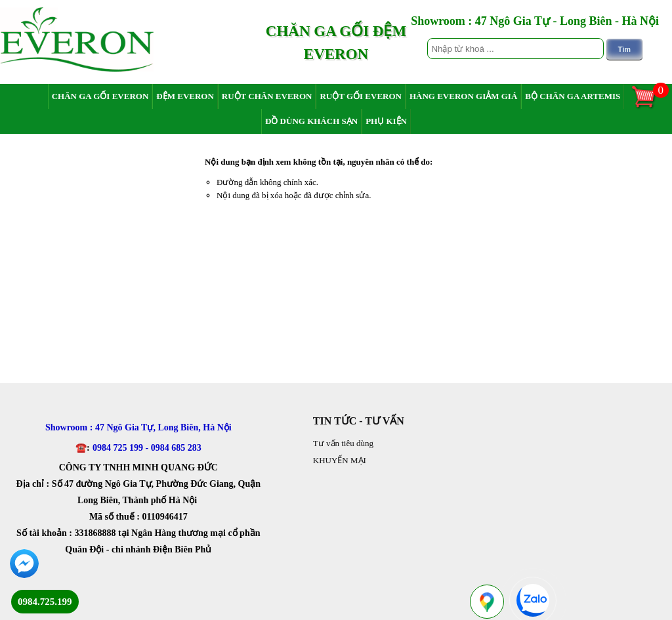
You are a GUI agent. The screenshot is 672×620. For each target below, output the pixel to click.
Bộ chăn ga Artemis (573, 96)
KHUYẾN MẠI (340, 460)
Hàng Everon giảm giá (463, 96)
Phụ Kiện (386, 121)
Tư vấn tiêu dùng (343, 443)
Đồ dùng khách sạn (311, 121)
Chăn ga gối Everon (100, 96)
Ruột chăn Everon (267, 96)
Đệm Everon (185, 96)
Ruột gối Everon (361, 96)
